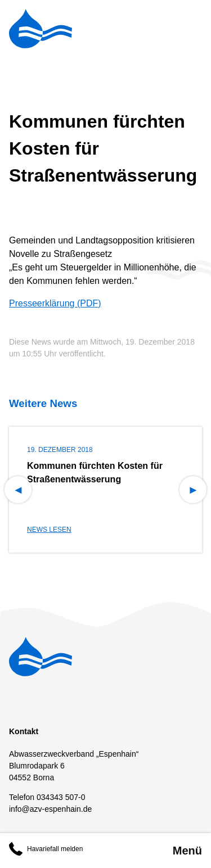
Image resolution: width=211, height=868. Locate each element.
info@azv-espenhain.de (50, 809)
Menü (187, 851)
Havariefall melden (46, 849)
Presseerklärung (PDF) (55, 303)
